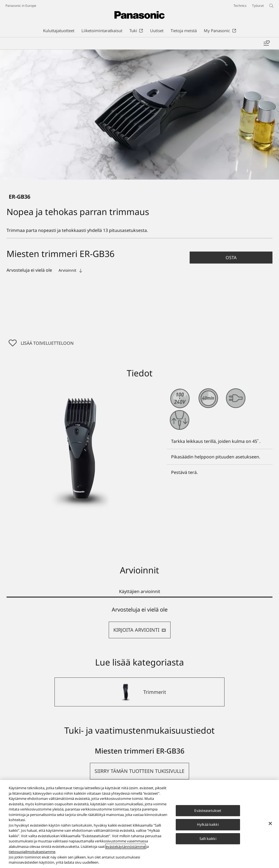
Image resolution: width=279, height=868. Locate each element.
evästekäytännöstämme (125, 846)
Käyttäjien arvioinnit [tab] (140, 591)
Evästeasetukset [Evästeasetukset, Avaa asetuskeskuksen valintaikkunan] (208, 810)
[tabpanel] (139, 622)
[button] (231, 258)
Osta (231, 258)
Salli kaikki (208, 839)
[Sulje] (270, 823)
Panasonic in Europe (21, 6)
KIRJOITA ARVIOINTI (140, 630)
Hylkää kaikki (208, 824)
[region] (139, 824)
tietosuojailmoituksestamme (32, 852)
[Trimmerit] (139, 692)
